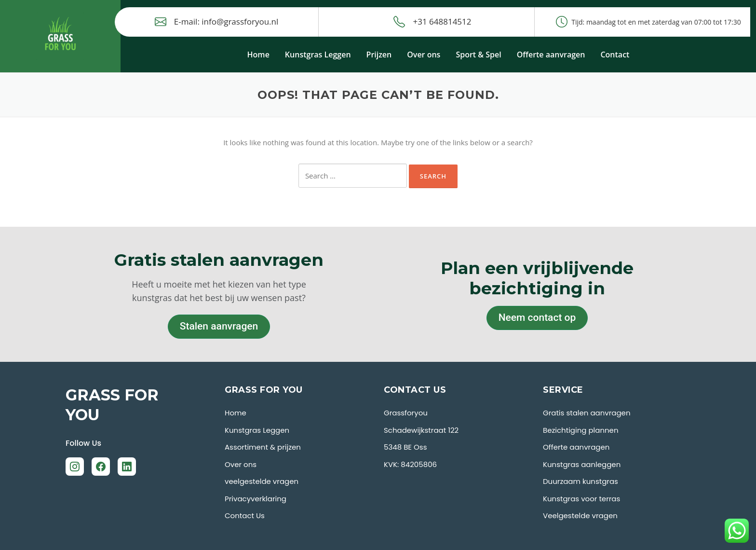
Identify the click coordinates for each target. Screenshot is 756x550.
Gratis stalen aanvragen (587, 413)
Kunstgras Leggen (318, 55)
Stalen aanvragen (219, 326)
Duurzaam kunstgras (580, 481)
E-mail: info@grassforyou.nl (217, 22)
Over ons (424, 55)
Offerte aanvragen (551, 55)
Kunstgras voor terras (581, 499)
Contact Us (245, 516)
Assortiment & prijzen (263, 447)
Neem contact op (537, 317)
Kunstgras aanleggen (582, 464)
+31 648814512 (432, 22)
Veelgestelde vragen (580, 516)
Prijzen (379, 55)
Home (258, 55)
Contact (615, 55)
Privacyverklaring (256, 499)
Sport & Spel (478, 55)
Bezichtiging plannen (581, 430)
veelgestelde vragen (262, 481)
